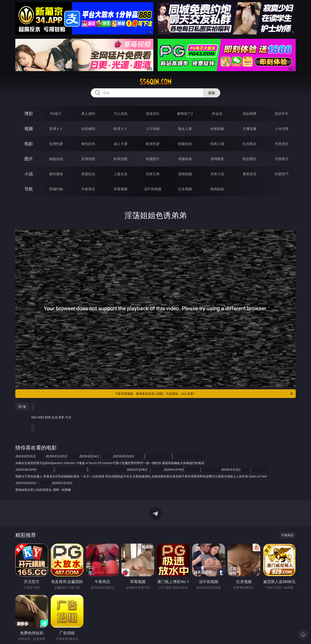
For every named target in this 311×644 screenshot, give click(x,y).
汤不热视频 (153, 189)
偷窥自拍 (56, 159)
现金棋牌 (250, 114)
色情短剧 (217, 189)
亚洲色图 (88, 159)
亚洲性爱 (56, 144)
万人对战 (121, 114)
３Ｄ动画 (153, 129)
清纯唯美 (217, 159)
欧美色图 (121, 159)
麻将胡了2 (185, 114)
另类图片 (282, 159)
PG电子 (56, 114)
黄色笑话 (250, 174)
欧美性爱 (153, 144)
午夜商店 (88, 189)
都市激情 (56, 174)
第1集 (22, 406)
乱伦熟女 (250, 144)
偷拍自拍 (88, 144)
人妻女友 (121, 174)
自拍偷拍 (88, 129)
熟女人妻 (185, 129)
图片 (29, 159)
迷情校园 (185, 174)
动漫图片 (153, 159)
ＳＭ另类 (282, 129)
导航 (29, 189)
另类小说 (217, 174)
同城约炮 (56, 189)
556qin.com (155, 82)
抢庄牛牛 (282, 114)
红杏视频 (185, 189)
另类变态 (282, 144)
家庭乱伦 (88, 174)
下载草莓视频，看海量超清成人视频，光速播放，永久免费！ (204, 394)
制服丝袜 (185, 144)
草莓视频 (121, 189)
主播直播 (250, 129)
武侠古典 (153, 174)
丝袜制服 (217, 129)
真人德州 (88, 114)
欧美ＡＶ (121, 129)
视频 (29, 129)
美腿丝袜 (185, 159)
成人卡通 (121, 144)
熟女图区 (250, 159)
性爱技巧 (282, 174)
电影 (29, 144)
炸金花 (217, 114)
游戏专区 (153, 114)
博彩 (29, 113)
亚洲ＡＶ (56, 129)
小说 (29, 174)
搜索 (212, 93)
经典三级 (217, 144)
